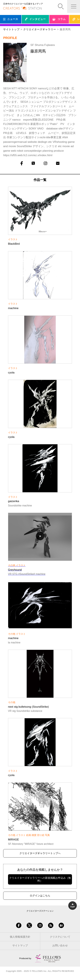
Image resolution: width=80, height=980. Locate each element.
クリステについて (60, 937)
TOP (73, 906)
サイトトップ (11, 29)
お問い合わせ (60, 945)
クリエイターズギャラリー (40, 29)
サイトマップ (20, 945)
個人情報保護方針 (20, 937)
